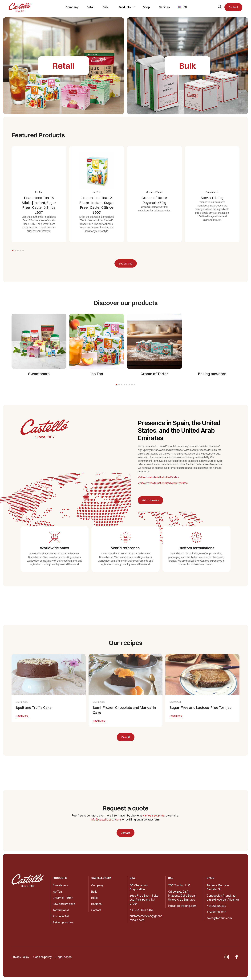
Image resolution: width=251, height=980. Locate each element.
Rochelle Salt (61, 916)
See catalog (126, 264)
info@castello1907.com (106, 819)
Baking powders (63, 922)
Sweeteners (60, 885)
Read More (22, 728)
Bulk (105, 7)
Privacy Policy (20, 957)
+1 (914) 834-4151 (142, 910)
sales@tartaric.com (219, 918)
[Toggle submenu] (134, 7)
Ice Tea (57, 892)
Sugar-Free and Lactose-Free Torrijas (201, 720)
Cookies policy (43, 957)
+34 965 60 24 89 (153, 815)
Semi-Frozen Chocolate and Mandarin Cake (124, 722)
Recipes (164, 7)
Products (125, 7)
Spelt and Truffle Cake (34, 720)
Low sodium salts (64, 904)
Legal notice (64, 957)
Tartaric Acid (61, 910)
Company (72, 7)
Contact (233, 7)
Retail (90, 7)
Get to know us (150, 500)
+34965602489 (216, 906)
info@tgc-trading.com (182, 906)
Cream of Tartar (63, 898)
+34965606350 (216, 912)
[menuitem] (183, 7)
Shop (146, 7)
